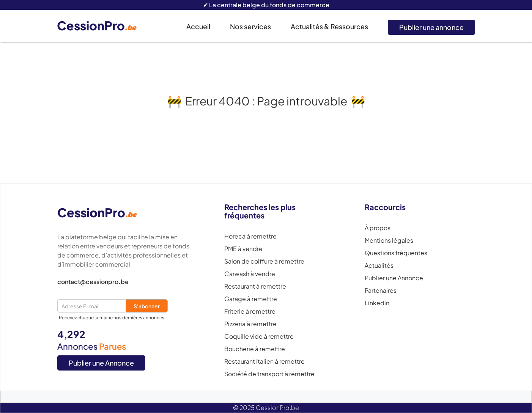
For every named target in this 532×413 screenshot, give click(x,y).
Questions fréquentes (396, 253)
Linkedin (377, 303)
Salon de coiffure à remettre (264, 261)
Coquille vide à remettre (259, 336)
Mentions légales (389, 240)
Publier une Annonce (101, 363)
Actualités (379, 265)
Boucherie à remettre (255, 349)
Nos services (250, 26)
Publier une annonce (431, 27)
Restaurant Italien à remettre (264, 361)
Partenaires (381, 291)
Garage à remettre (251, 299)
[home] (102, 26)
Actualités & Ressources (329, 26)
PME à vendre (243, 249)
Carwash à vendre (250, 274)
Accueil (198, 26)
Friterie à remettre (250, 311)
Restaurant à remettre (255, 286)
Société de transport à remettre (269, 374)
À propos (378, 228)
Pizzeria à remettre (250, 324)
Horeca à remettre (250, 236)
